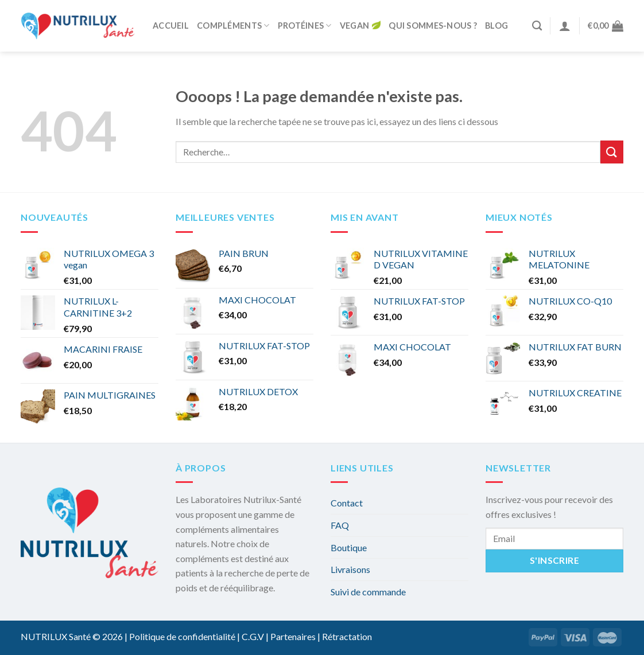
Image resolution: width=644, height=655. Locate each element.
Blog (496, 26)
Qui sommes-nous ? (433, 26)
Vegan (360, 26)
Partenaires (293, 636)
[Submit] (612, 152)
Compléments (233, 26)
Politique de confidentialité (182, 636)
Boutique (349, 547)
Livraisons (350, 569)
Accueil (171, 26)
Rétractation (347, 636)
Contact (347, 503)
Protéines (305, 26)
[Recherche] (537, 26)
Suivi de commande (368, 592)
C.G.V (253, 636)
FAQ (340, 525)
